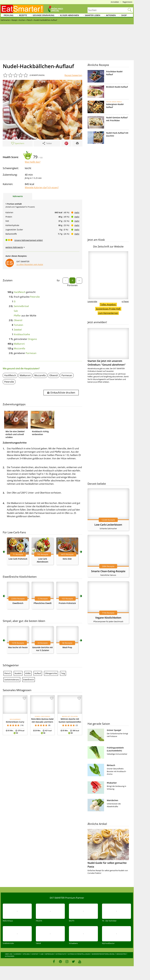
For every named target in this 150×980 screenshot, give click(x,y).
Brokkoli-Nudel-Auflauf (117, 87)
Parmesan (31, 353)
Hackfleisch (20, 292)
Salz (16, 311)
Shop (124, 15)
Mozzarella (19, 348)
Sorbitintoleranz (12, 680)
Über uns (9, 954)
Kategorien (10, 956)
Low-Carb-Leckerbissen (108, 525)
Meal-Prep (67, 647)
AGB (42, 954)
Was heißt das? (33, 162)
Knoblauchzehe (22, 334)
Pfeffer (17, 316)
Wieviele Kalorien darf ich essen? (42, 187)
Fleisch (8, 673)
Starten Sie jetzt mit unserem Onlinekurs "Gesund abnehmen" (108, 347)
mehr (77, 212)
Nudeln (18, 673)
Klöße (28, 673)
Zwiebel (18, 330)
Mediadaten (121, 954)
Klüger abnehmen (69, 15)
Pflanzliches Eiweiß (43, 603)
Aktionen (111, 15)
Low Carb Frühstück (18, 559)
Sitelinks (26, 954)
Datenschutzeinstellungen (79, 954)
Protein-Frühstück (67, 603)
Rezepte (23, 15)
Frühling (9, 15)
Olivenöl (18, 320)
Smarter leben (93, 15)
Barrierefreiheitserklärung (103, 954)
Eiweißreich (18, 603)
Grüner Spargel (114, 730)
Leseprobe (92, 301)
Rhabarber (112, 783)
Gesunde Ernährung (43, 15)
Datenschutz (61, 954)
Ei (15, 301)
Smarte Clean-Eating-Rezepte (108, 571)
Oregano (32, 339)
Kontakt (35, 954)
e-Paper (125, 301)
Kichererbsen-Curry (15, 722)
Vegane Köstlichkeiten (108, 618)
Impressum (49, 954)
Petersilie (35, 297)
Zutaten (8, 280)
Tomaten (18, 325)
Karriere (18, 954)
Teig (63, 673)
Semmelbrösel (21, 306)
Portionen (72, 285)
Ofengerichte (51, 673)
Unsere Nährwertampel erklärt (29, 240)
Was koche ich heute (18, 647)
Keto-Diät (67, 559)
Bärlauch (111, 765)
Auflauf (38, 673)
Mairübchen (113, 800)
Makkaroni (19, 344)
